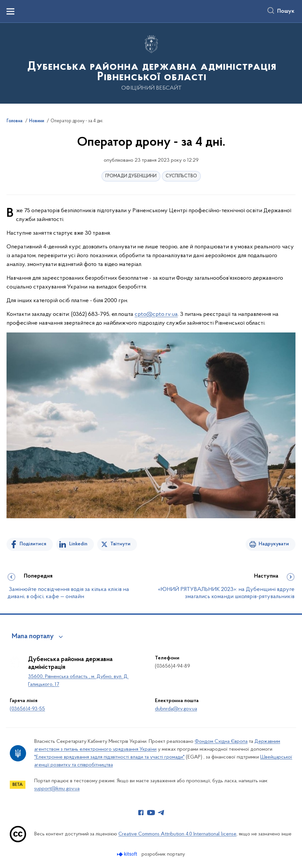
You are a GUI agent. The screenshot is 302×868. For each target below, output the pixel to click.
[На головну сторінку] (151, 63)
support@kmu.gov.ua (57, 789)
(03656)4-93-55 (27, 709)
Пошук (286, 11)
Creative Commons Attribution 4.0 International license (177, 834)
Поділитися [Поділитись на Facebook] (33, 544)
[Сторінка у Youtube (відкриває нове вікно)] (151, 813)
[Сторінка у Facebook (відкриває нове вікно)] (141, 813)
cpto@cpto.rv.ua (156, 314)
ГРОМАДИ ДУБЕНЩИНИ (131, 176)
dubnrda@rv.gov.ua (176, 709)
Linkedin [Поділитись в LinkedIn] (78, 544)
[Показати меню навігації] (10, 11)
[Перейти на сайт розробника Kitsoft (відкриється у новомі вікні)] (128, 854)
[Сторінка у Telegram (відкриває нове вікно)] (161, 813)
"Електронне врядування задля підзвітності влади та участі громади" (109, 757)
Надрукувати (274, 544)
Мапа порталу (33, 637)
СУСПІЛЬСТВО (181, 176)
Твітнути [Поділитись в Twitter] (120, 544)
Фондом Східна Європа (221, 742)
